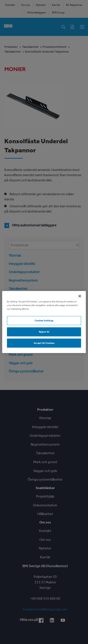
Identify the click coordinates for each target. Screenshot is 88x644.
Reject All (44, 332)
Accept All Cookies (44, 343)
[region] (44, 322)
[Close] (80, 296)
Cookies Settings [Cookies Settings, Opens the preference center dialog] (44, 320)
